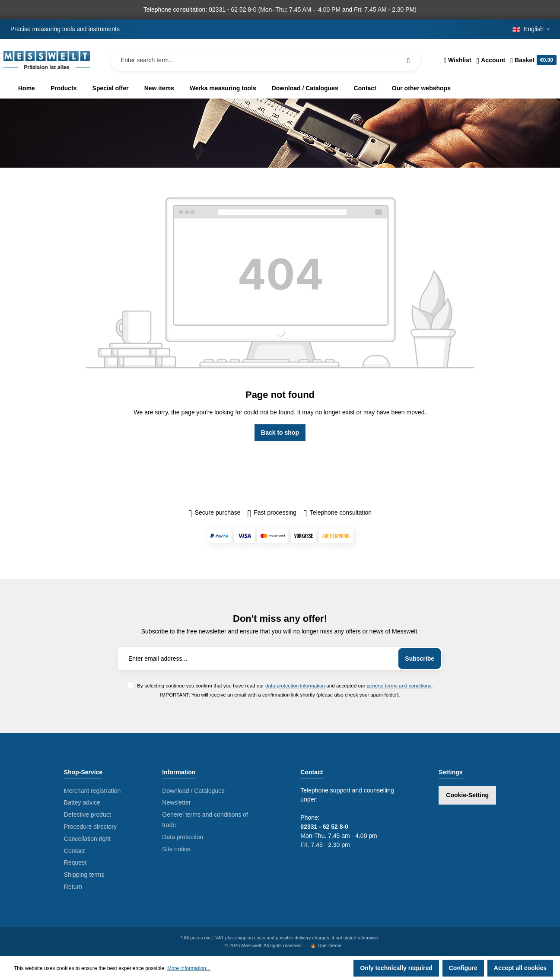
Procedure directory (90, 827)
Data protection (183, 837)
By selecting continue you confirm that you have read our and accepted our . (285, 686)
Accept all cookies (520, 968)
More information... (189, 968)
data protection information (295, 686)
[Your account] (491, 60)
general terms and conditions (399, 686)
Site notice (176, 849)
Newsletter (176, 802)
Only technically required (396, 968)
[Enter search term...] (266, 60)
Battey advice (82, 802)
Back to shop (280, 433)
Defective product (87, 815)
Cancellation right (87, 839)
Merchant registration (92, 791)
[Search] (408, 60)
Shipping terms (84, 875)
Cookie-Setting (467, 795)
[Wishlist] (457, 60)
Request (75, 862)
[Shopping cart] (532, 60)
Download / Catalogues (193, 791)
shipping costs (250, 938)
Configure (463, 968)
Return (73, 887)
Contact (74, 851)
